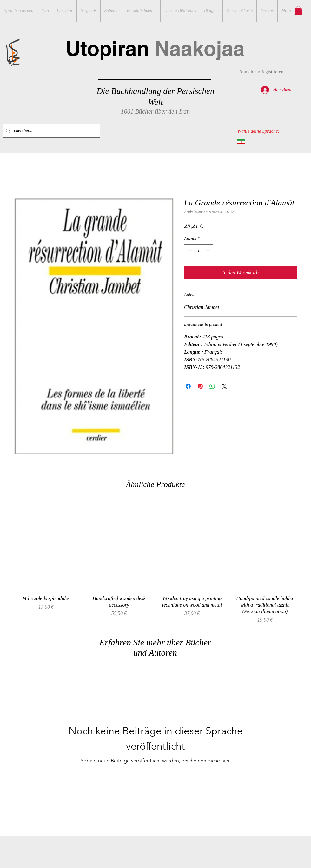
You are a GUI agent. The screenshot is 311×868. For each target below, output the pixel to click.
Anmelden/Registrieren (261, 72)
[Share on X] (224, 386)
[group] (155, 563)
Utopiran (155, 48)
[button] (298, 10)
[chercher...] (50, 131)
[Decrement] (189, 250)
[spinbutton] (199, 250)
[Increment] (208, 250)
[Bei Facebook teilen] (188, 386)
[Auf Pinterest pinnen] (200, 386)
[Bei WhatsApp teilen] (212, 386)
